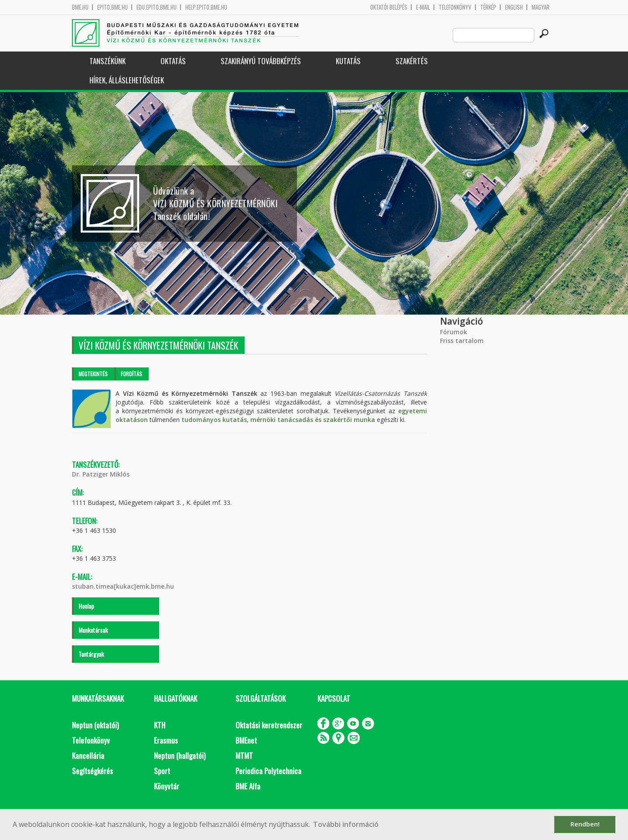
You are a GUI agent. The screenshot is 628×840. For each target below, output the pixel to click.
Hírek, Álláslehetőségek (127, 80)
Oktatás (173, 61)
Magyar (541, 7)
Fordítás (131, 374)
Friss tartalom (462, 341)
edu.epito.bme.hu (157, 7)
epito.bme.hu (113, 7)
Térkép (488, 7)
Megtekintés (93, 374)
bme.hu (80, 7)
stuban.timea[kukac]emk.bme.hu (123, 586)
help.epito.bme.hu (206, 7)
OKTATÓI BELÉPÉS (389, 7)
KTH (160, 725)
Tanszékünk (108, 61)
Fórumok (454, 332)
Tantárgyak (91, 654)
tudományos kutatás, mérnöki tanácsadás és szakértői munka (278, 420)
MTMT (244, 756)
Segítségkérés (92, 771)
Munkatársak (93, 630)
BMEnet (246, 740)
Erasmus (166, 740)
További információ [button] (346, 824)
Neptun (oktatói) (95, 725)
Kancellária (88, 756)
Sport (162, 771)
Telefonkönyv (455, 7)
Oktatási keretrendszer (269, 725)
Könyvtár (167, 786)
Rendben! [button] (585, 824)
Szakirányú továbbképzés (261, 61)
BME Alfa (248, 786)
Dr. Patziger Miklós (101, 474)
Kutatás (348, 61)
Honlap (86, 606)
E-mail (423, 7)
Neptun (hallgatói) (180, 756)
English (514, 7)
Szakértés (412, 61)
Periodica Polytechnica (268, 771)
